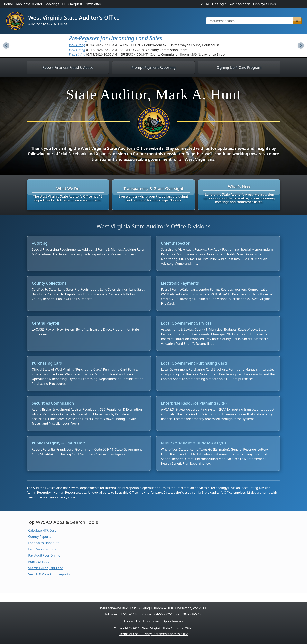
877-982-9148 (128, 614)
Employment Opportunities (163, 621)
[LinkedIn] (301, 4)
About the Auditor (29, 4)
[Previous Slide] (6, 46)
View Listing (77, 45)
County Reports (40, 537)
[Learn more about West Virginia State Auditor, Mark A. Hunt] (153, 126)
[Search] (297, 21)
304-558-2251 (163, 614)
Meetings (52, 4)
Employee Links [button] (265, 4)
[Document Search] (249, 21)
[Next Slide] (301, 46)
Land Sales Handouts (44, 543)
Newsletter (93, 4)
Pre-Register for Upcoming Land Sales (116, 38)
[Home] (15, 21)
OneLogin (219, 4)
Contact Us (132, 621)
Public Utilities (39, 562)
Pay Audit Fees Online (44, 555)
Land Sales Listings (42, 549)
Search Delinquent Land (46, 568)
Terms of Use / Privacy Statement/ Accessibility (153, 634)
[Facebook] (285, 4)
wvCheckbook (240, 4)
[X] (293, 4)
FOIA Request (72, 4)
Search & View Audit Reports (49, 574)
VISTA (205, 4)
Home (8, 4)
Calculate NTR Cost (42, 530)
